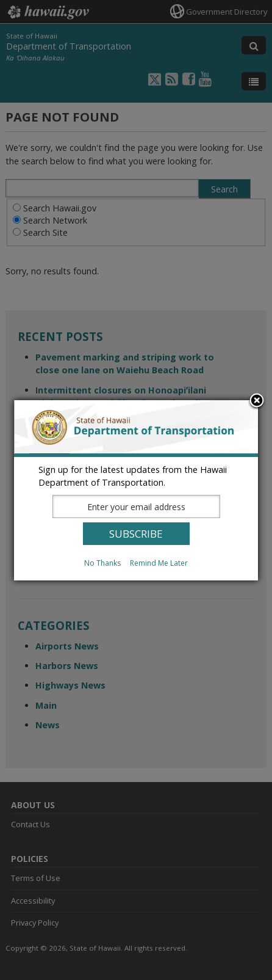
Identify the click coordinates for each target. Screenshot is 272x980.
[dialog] (136, 490)
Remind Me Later (159, 563)
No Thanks (102, 563)
